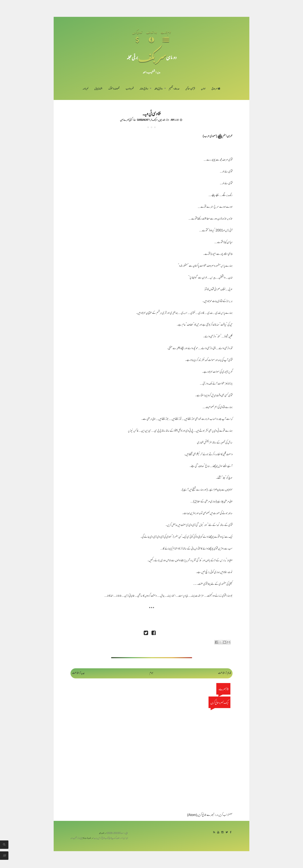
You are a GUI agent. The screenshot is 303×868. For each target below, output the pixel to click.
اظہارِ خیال (98, 89)
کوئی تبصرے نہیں (126, 120)
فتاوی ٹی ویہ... (151, 113)
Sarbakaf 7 (143, 120)
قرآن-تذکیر (190, 89)
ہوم (151, 673)
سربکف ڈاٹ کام (88, 838)
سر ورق (216, 89)
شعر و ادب (130, 89)
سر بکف (152, 57)
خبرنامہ (85, 89)
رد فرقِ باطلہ (158, 89)
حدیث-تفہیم (174, 89)
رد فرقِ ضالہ (144, 89)
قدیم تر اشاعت (224, 673)
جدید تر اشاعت (78, 673)
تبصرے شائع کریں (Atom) (201, 815)
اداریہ (203, 89)
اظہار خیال (162, 120)
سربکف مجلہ (103, 833)
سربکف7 (154, 120)
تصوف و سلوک (114, 89)
